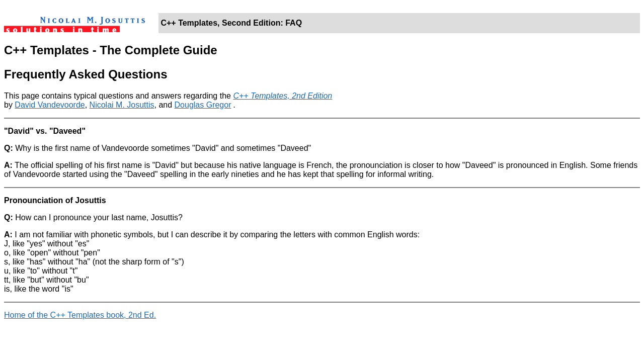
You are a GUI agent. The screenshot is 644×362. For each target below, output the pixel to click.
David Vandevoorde (50, 105)
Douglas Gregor (203, 105)
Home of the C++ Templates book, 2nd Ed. (80, 315)
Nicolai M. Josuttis (122, 105)
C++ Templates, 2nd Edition (283, 96)
